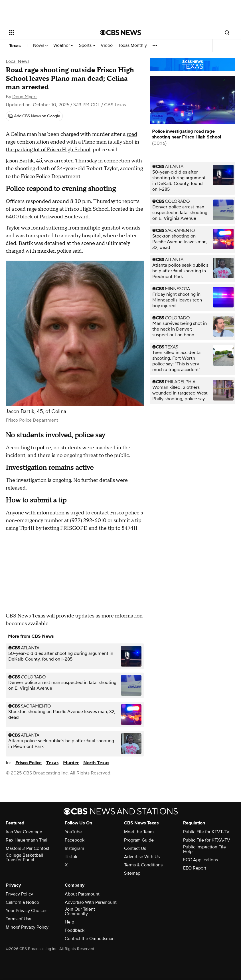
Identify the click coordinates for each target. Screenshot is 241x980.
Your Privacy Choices (27, 911)
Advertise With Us (142, 857)
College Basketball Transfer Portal (24, 858)
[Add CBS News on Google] (34, 116)
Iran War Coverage (24, 832)
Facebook (75, 840)
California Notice (22, 902)
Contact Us (135, 848)
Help (69, 922)
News (40, 46)
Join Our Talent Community (80, 911)
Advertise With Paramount (91, 902)
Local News (18, 61)
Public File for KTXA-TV (207, 840)
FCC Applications (201, 860)
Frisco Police (29, 763)
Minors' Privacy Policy (27, 927)
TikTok (71, 857)
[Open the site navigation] (46, 33)
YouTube (73, 832)
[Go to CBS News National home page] (121, 33)
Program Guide (139, 840)
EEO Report (195, 868)
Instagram (74, 848)
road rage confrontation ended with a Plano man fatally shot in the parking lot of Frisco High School (72, 142)
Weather (63, 46)
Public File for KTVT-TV (206, 832)
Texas (15, 46)
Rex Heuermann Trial (27, 840)
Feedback (75, 930)
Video (107, 46)
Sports (87, 46)
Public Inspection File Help (204, 849)
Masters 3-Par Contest (28, 848)
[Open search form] (227, 33)
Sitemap (132, 873)
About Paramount (82, 894)
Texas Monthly (133, 46)
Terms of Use (19, 919)
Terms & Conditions (143, 865)
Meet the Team (139, 832)
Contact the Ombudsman (90, 939)
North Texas (96, 763)
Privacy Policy (19, 894)
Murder (71, 763)
